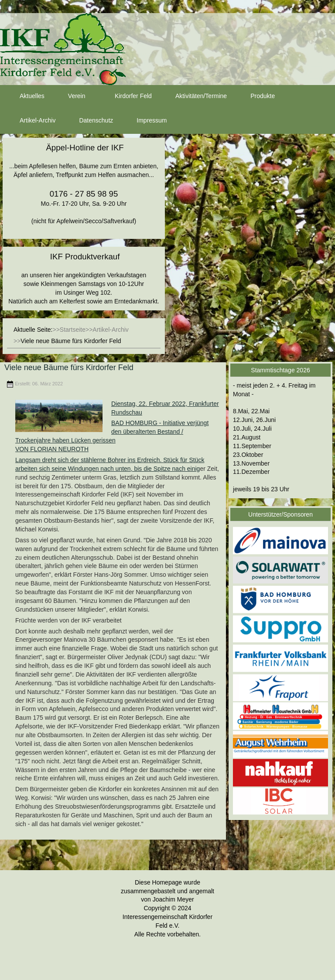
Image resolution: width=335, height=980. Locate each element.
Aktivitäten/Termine (193, 96)
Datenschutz (88, 121)
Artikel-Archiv (30, 121)
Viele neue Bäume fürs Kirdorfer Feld (69, 367)
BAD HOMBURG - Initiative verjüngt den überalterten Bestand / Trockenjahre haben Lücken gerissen (112, 432)
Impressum (144, 121)
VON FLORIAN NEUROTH (52, 449)
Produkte (255, 96)
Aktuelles (24, 96)
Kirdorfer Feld (125, 96)
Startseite (73, 330)
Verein (69, 96)
